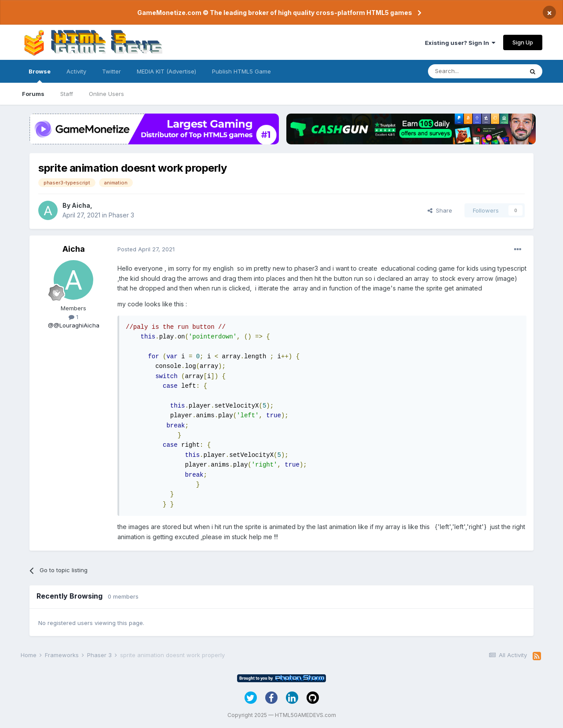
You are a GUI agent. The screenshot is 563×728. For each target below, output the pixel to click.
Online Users (106, 94)
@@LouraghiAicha (74, 325)
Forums (33, 94)
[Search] (475, 71)
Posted (146, 249)
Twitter (112, 71)
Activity (76, 71)
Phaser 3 (121, 215)
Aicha (81, 205)
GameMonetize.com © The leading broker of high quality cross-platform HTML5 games (275, 13)
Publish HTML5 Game (241, 71)
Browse (40, 75)
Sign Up (523, 42)
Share (440, 210)
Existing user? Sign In (460, 43)
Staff (67, 94)
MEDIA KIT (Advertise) (166, 71)
